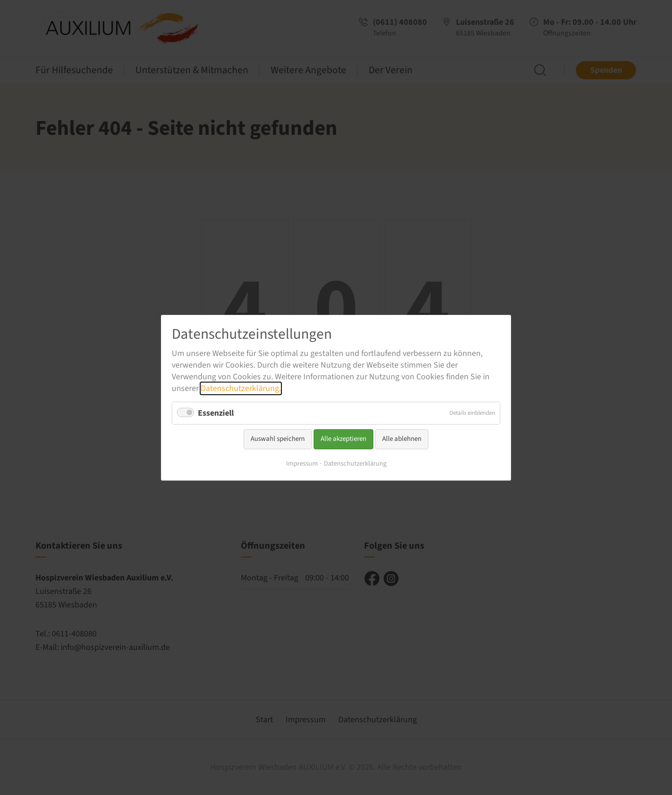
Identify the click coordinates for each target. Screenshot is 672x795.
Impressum (302, 463)
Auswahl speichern (278, 439)
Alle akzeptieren (343, 439)
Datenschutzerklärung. (241, 388)
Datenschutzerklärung (355, 463)
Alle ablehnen (402, 439)
